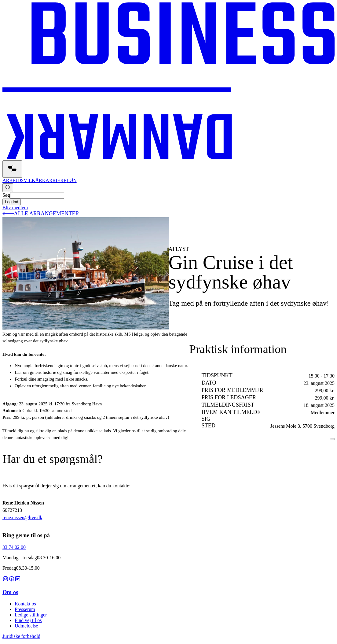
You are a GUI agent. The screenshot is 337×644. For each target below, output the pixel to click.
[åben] (12, 169)
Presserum (25, 609)
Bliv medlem (15, 208)
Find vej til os (28, 620)
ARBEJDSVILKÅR (22, 180)
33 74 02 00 (14, 547)
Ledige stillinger (31, 615)
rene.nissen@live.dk (22, 517)
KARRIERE (54, 180)
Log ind (12, 202)
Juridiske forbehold (21, 636)
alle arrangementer (41, 214)
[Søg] (8, 188)
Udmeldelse (26, 626)
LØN (72, 180)
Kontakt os (25, 604)
